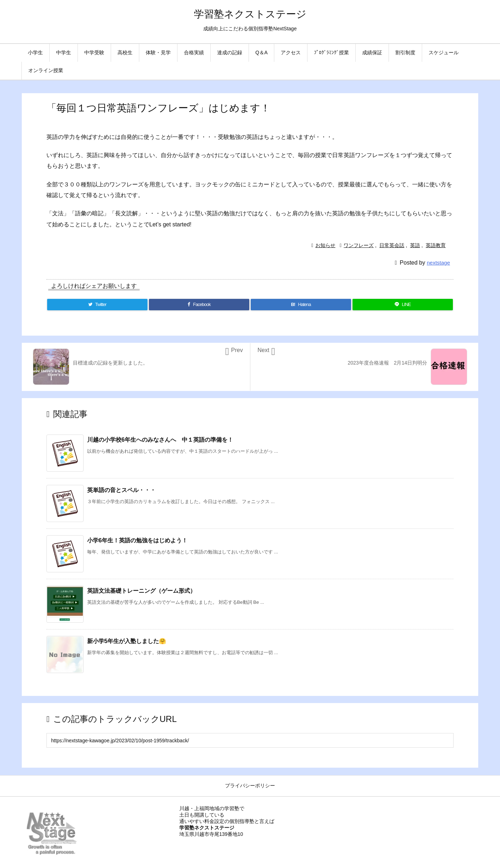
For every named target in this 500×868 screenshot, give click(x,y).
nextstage (438, 263)
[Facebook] (199, 305)
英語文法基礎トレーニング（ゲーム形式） (141, 591)
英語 (415, 245)
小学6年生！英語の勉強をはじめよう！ (137, 540)
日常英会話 (392, 245)
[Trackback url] (250, 740)
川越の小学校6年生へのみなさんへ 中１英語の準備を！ (160, 440)
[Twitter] (97, 305)
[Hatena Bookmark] (301, 305)
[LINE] (403, 305)
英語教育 (436, 245)
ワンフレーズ (359, 245)
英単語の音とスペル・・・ (121, 490)
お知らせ (325, 245)
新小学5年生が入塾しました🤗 (127, 641)
